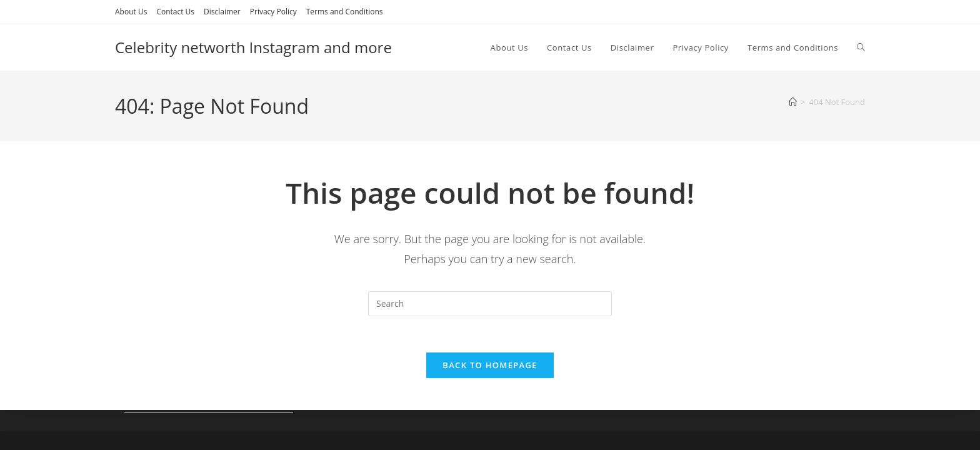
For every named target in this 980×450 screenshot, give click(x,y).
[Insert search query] (490, 304)
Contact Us (175, 12)
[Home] (793, 102)
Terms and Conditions (345, 12)
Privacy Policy (273, 12)
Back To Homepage (490, 367)
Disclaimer (222, 12)
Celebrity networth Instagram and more (253, 47)
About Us (131, 12)
